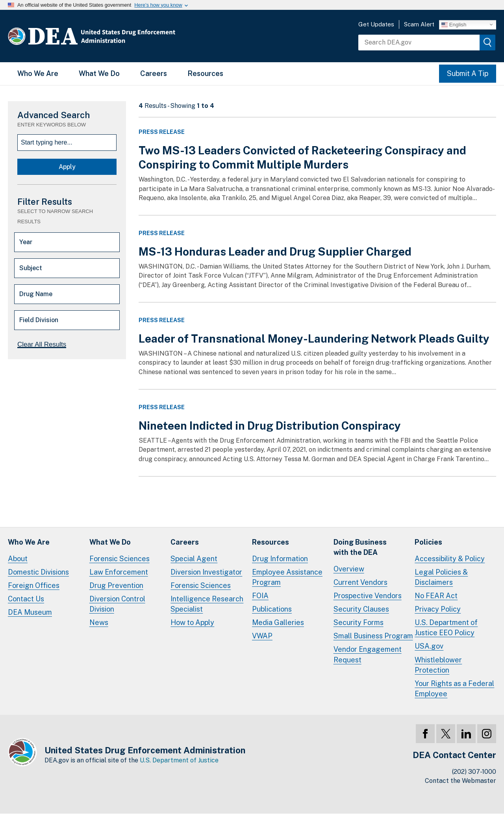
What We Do (99, 73)
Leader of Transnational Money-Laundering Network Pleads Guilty (314, 338)
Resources (205, 73)
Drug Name (36, 294)
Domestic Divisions (38, 572)
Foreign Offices (34, 585)
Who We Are (38, 73)
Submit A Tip (468, 73)
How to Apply (192, 622)
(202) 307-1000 (474, 772)
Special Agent (194, 559)
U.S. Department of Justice (179, 760)
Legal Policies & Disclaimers (441, 577)
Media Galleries (278, 622)
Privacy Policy (438, 609)
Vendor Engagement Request (368, 654)
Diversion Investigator (206, 572)
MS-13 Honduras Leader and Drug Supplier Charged (275, 251)
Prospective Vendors (368, 596)
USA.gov (429, 646)
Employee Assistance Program (287, 577)
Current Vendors (360, 582)
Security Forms (359, 622)
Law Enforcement (119, 572)
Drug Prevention (116, 585)
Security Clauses (361, 609)
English (454, 24)
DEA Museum (30, 612)
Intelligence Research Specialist (207, 604)
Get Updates (376, 24)
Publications (272, 609)
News (99, 622)
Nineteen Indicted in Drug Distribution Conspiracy (270, 426)
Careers (154, 73)
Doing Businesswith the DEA (360, 547)
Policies (428, 542)
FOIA (260, 596)
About (18, 559)
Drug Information (280, 559)
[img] (487, 43)
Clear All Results (42, 344)
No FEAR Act (436, 596)
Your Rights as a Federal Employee (454, 689)
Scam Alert (419, 24)
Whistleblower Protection (438, 665)
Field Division (39, 320)
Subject (31, 268)
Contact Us (26, 599)
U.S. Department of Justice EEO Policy (446, 628)
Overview (349, 569)
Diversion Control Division (117, 604)
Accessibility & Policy (450, 559)
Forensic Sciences (120, 559)
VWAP (262, 636)
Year (26, 242)
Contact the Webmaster (460, 781)
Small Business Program (373, 636)
